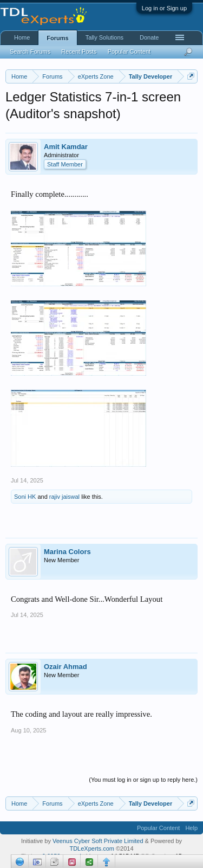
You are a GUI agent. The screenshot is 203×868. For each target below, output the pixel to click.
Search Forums (30, 52)
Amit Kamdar (66, 147)
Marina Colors (67, 552)
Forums (57, 38)
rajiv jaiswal (64, 497)
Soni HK (25, 497)
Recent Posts (79, 52)
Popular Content (129, 52)
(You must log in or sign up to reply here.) (143, 780)
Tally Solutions (104, 37)
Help (191, 828)
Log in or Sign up (164, 8)
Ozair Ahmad (66, 667)
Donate (149, 37)
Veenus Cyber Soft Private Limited (99, 841)
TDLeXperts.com (92, 848)
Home (22, 37)
